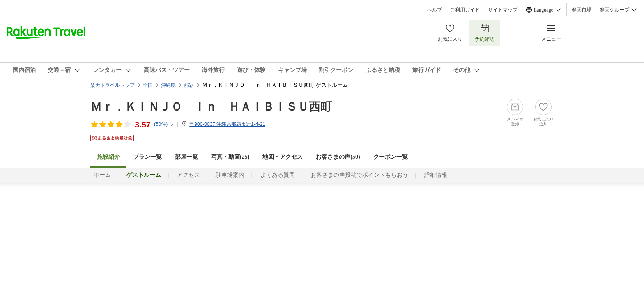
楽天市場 (582, 10)
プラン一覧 (147, 157)
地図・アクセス (283, 157)
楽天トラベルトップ (113, 85)
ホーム (102, 175)
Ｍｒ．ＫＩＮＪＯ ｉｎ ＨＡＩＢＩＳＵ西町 (211, 107)
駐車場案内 (230, 175)
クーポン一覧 (391, 157)
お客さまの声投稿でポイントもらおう (359, 175)
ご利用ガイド (465, 10)
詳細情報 (436, 175)
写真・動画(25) (230, 157)
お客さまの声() (338, 157)
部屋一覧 (186, 157)
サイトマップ (503, 10)
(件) (164, 124)
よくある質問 (278, 175)
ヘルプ (435, 10)
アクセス (189, 175)
